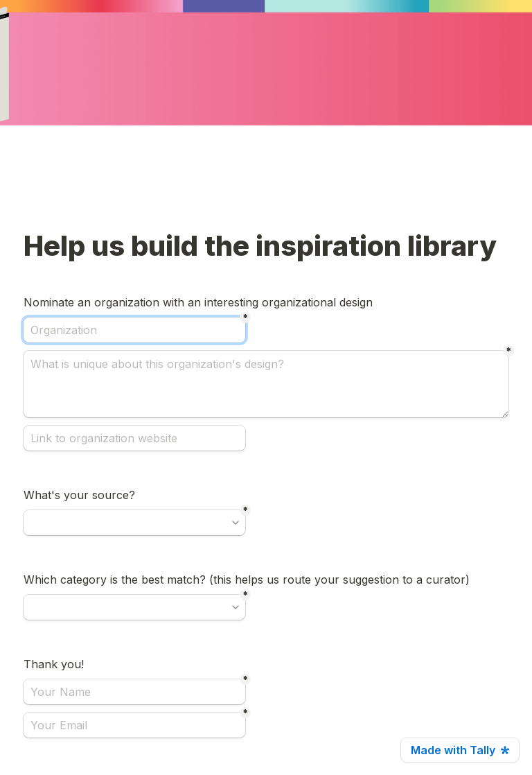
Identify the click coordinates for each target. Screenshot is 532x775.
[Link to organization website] (134, 438)
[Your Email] (134, 725)
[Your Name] (134, 692)
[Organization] (134, 330)
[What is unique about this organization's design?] (266, 384)
